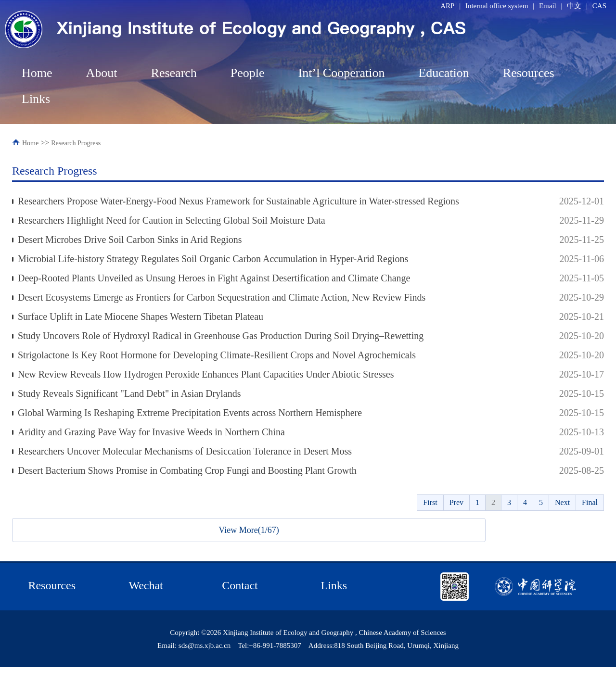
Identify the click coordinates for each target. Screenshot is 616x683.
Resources (529, 73)
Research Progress (76, 143)
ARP (447, 6)
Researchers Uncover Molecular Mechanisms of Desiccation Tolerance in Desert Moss (185, 451)
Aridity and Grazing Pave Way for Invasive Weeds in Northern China (151, 432)
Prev (456, 502)
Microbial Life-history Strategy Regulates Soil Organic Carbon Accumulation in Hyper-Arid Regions (213, 259)
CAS (599, 6)
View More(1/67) (249, 530)
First (430, 502)
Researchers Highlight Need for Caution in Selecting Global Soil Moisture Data (172, 220)
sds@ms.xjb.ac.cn (205, 645)
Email (548, 6)
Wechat (146, 585)
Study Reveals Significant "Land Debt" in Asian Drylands (129, 393)
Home (37, 73)
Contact (240, 585)
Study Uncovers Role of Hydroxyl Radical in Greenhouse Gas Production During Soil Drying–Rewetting (221, 336)
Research (174, 73)
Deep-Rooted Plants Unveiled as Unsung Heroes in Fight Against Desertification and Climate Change (214, 278)
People (248, 73)
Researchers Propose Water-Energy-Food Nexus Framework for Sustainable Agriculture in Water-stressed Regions (238, 201)
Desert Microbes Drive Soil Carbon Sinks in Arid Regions (130, 240)
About (102, 73)
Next (562, 502)
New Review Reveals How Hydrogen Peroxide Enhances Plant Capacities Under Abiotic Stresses (206, 374)
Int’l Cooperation (342, 73)
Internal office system (497, 6)
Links (36, 99)
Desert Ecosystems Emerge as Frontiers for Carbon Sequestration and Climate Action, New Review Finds (222, 297)
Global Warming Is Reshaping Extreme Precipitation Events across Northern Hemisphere (190, 413)
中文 (574, 6)
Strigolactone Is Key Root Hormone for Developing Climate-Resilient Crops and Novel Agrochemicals (217, 355)
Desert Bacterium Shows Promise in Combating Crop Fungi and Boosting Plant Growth (187, 470)
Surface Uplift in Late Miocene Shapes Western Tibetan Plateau (141, 316)
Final (590, 502)
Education (443, 73)
